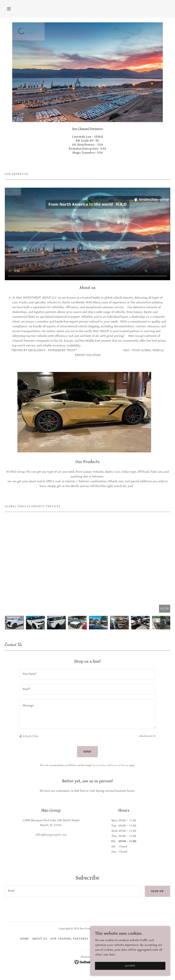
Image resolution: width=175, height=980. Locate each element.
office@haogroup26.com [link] (51, 835)
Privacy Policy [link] (99, 765)
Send (87, 752)
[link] (87, 962)
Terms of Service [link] (120, 765)
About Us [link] (40, 939)
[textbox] (87, 674)
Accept (130, 971)
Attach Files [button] (30, 736)
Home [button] (25, 939)
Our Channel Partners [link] (70, 939)
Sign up (157, 891)
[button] (9, 9)
